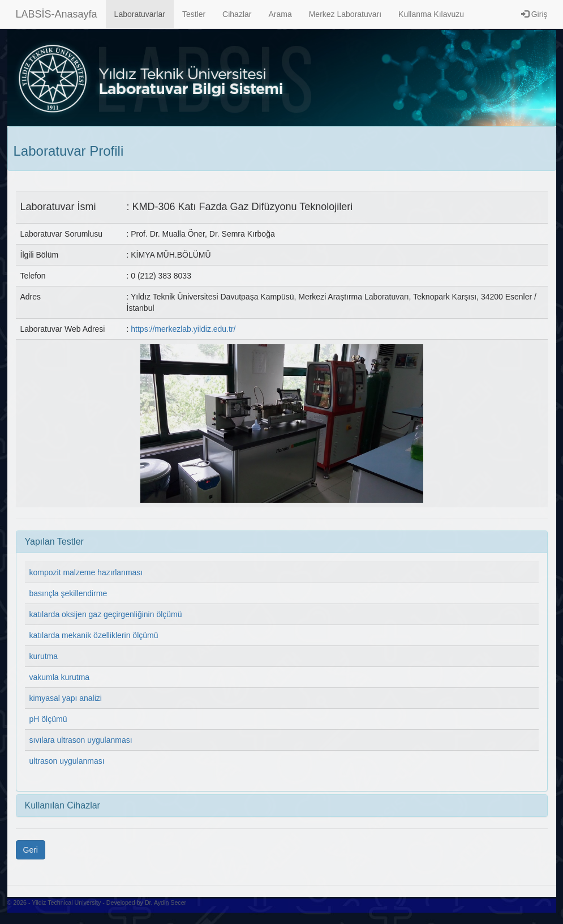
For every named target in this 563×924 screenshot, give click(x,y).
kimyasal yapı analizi (66, 698)
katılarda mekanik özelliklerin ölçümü (94, 635)
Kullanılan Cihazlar (63, 805)
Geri (31, 850)
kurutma (44, 656)
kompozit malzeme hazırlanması (86, 572)
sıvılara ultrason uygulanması (81, 740)
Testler (194, 14)
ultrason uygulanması (67, 761)
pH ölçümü (48, 719)
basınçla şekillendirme (68, 593)
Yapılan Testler (54, 542)
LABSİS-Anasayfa (57, 14)
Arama (280, 14)
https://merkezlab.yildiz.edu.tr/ (183, 329)
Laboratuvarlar (140, 14)
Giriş (534, 14)
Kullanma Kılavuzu (431, 14)
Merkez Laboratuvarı (345, 14)
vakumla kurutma (60, 677)
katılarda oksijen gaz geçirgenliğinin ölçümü (106, 614)
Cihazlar (237, 14)
